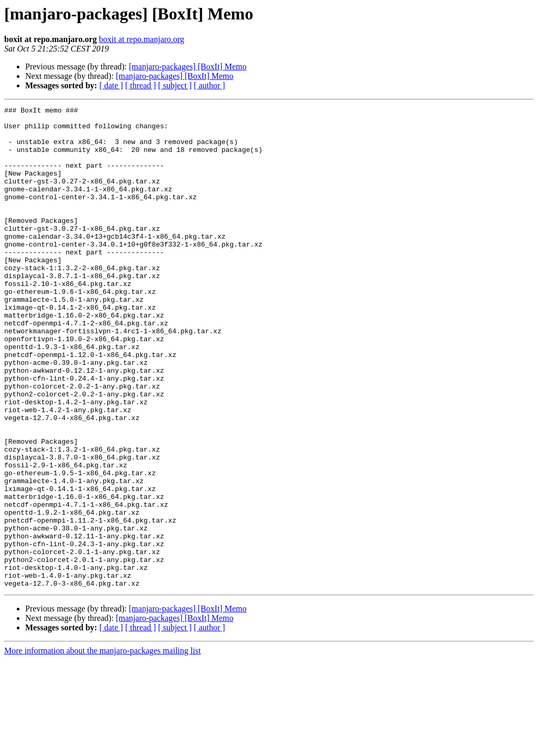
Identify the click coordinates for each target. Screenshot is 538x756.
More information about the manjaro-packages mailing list (102, 747)
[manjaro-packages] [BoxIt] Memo (188, 67)
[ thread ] (141, 85)
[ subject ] (175, 85)
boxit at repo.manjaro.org (141, 39)
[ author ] (210, 85)
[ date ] (111, 85)
